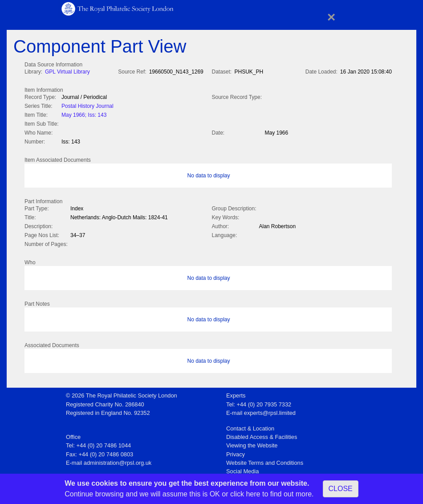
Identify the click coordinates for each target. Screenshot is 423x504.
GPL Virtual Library (67, 72)
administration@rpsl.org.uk (118, 460)
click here (245, 494)
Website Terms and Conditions (265, 460)
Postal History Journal (87, 105)
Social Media (242, 469)
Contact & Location (250, 426)
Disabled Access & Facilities (262, 434)
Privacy (236, 452)
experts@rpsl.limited (270, 410)
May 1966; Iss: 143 (84, 114)
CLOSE (341, 489)
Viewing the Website (252, 443)
